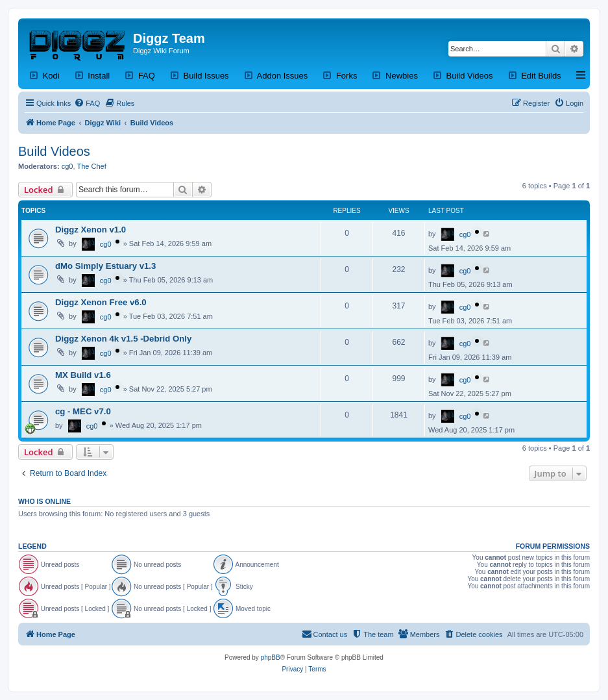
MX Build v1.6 (83, 375)
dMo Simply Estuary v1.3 (105, 266)
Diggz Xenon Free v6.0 (101, 302)
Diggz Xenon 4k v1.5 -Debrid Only (123, 339)
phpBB (271, 657)
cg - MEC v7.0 (83, 411)
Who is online (44, 501)
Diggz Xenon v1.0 (91, 230)
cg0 (67, 166)
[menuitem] (87, 103)
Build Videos (54, 151)
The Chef (92, 166)
